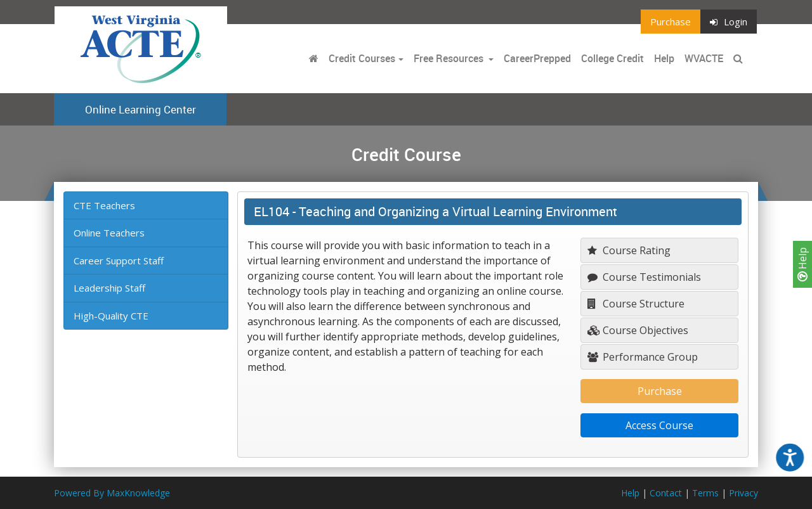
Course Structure (636, 304)
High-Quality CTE (111, 316)
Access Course (659, 425)
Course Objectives (638, 330)
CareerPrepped (537, 58)
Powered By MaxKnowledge (112, 493)
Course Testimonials (644, 277)
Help (802, 264)
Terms (705, 493)
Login (729, 22)
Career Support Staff (119, 261)
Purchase (671, 22)
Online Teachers (109, 233)
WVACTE (704, 58)
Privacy (743, 493)
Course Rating (629, 250)
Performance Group (643, 357)
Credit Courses (362, 58)
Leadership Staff (109, 288)
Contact (666, 493)
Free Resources (449, 58)
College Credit (612, 58)
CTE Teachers (104, 205)
